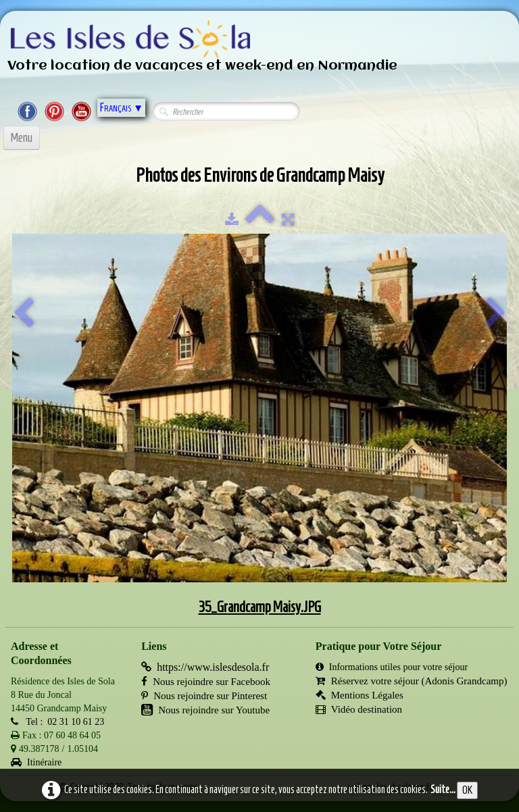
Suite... (443, 789)
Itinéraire (36, 762)
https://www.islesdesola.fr (205, 667)
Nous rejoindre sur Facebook (206, 682)
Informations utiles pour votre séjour (392, 667)
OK (467, 790)
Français (121, 107)
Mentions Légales (360, 695)
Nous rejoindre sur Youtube (205, 710)
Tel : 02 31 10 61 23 (57, 722)
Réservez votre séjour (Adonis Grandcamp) (412, 681)
